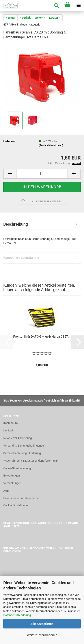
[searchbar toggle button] (56, 6)
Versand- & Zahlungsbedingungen (24, 446)
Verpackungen (12, 483)
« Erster (10, 18)
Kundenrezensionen (21, 257)
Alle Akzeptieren (42, 624)
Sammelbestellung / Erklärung (22, 453)
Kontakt (8, 430)
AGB (6, 491)
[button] (10, 174)
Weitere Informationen (42, 635)
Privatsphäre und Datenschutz (22, 498)
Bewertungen (12, 476)
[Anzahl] (42, 174)
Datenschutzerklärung (17, 615)
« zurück (25, 18)
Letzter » (55, 18)
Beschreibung (16, 224)
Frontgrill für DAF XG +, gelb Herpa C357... (42, 337)
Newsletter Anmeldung (18, 438)
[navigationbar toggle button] (78, 6)
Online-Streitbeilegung (17, 468)
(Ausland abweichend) (51, 145)
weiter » (40, 18)
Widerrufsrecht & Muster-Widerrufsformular (31, 461)
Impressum (10, 423)
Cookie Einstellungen (16, 505)
